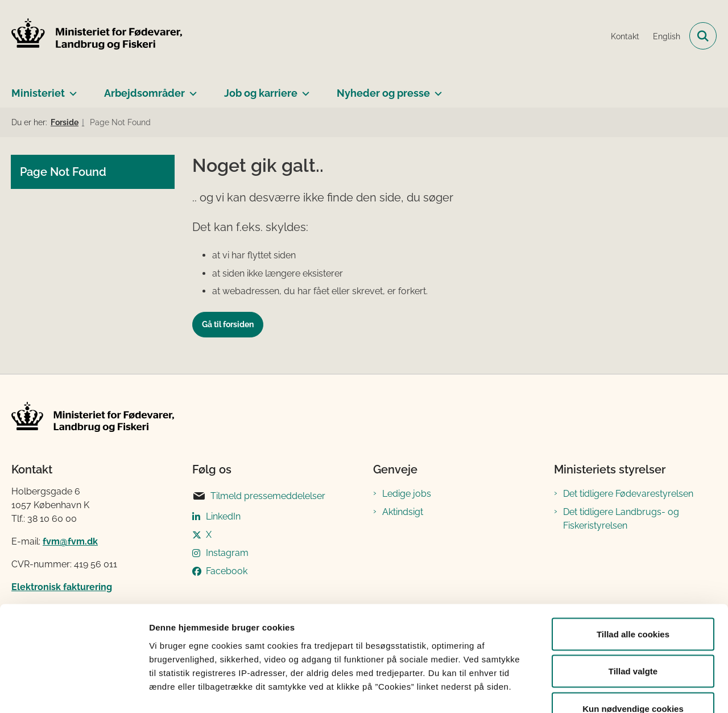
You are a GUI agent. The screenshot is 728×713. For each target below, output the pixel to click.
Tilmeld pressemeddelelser (259, 496)
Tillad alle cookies (633, 564)
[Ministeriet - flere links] (71, 89)
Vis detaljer (591, 691)
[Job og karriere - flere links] (303, 89)
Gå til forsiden (228, 324)
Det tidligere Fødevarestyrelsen (628, 494)
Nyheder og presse (383, 93)
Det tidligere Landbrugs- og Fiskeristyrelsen (621, 519)
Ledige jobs (407, 494)
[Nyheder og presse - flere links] (436, 89)
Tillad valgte (633, 601)
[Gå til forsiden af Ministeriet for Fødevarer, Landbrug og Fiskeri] (97, 36)
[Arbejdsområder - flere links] (191, 89)
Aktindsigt (403, 512)
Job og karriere (261, 93)
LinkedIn (223, 516)
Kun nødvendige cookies (633, 638)
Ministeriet (38, 93)
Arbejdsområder (144, 93)
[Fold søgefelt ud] (703, 36)
